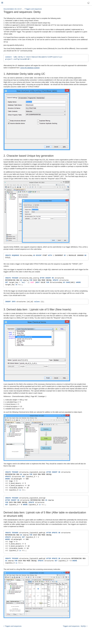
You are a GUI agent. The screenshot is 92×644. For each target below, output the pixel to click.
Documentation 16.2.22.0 (12, 9)
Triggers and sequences (34, 9)
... (23, 9)
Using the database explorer (30, 68)
